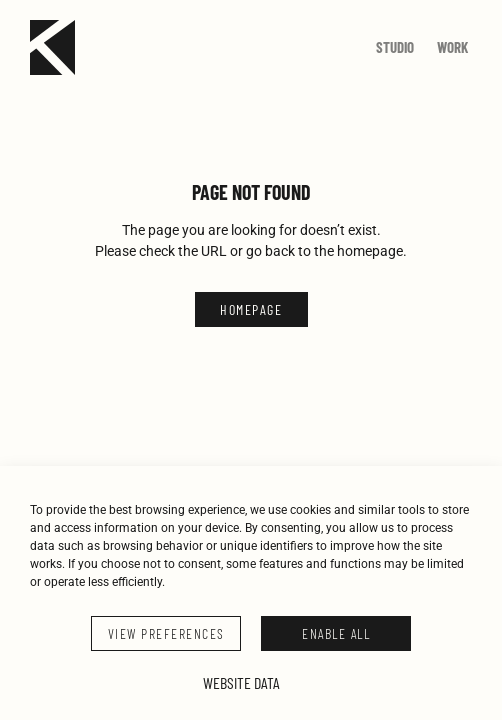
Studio (395, 47)
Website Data (241, 682)
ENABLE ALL (336, 633)
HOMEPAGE (251, 309)
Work (452, 47)
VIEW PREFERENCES (166, 633)
